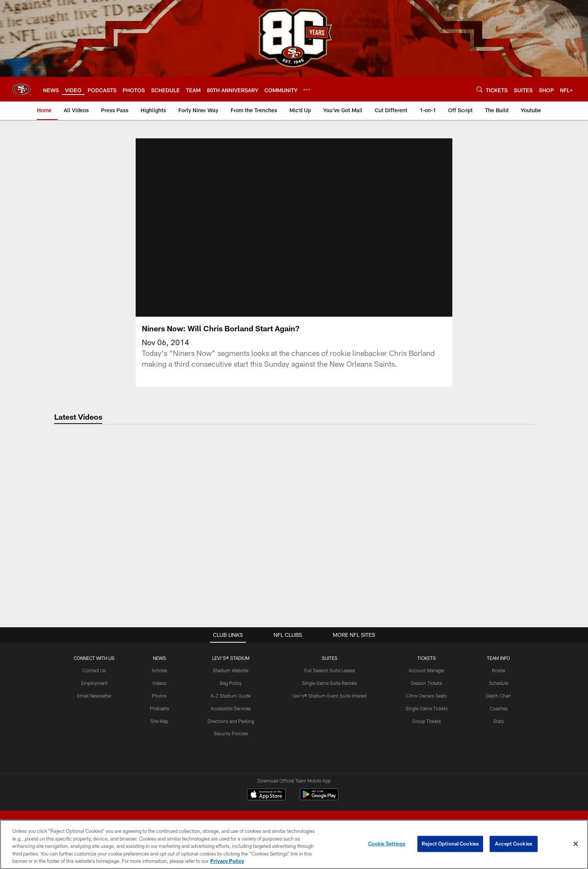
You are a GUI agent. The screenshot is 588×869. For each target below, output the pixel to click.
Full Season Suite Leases (330, 670)
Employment (94, 683)
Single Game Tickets (427, 708)
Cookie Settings (387, 844)
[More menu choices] (307, 90)
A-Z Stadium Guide (231, 696)
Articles (159, 670)
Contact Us (94, 670)
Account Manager (427, 670)
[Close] (576, 844)
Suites (330, 658)
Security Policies (231, 733)
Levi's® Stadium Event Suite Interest (330, 696)
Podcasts (159, 708)
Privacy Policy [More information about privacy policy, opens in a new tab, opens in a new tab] (227, 861)
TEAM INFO (498, 658)
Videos (159, 683)
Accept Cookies (514, 844)
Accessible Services (231, 708)
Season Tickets (426, 683)
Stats (498, 721)
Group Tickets (426, 721)
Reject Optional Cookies (450, 844)
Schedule (498, 683)
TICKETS (427, 658)
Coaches (499, 708)
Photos (159, 696)
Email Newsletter (94, 696)
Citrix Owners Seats (427, 696)
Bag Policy (231, 683)
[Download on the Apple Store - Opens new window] (266, 795)
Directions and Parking (231, 721)
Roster (499, 670)
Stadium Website (231, 670)
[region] (294, 844)
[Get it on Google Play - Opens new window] (319, 798)
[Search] (480, 89)
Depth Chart (499, 696)
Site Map (159, 721)
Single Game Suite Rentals (330, 683)
